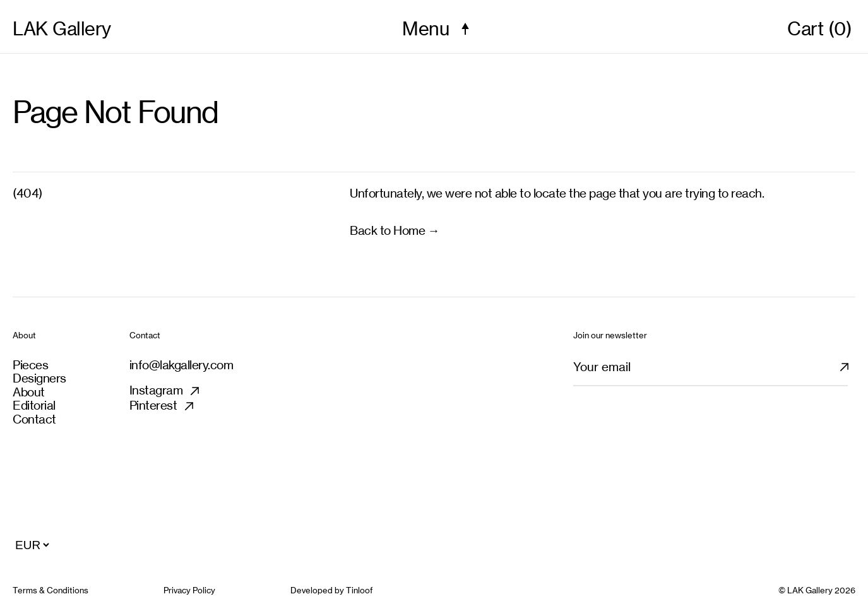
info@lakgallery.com (181, 365)
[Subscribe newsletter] (852, 372)
